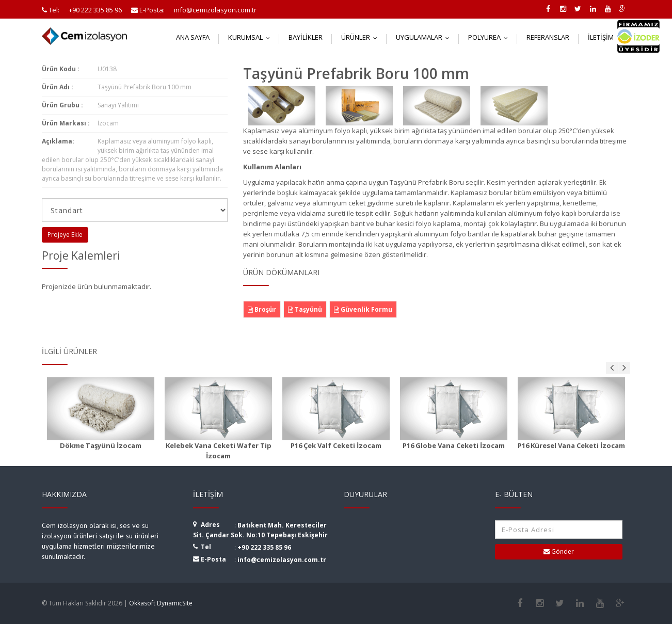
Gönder (559, 551)
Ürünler (362, 37)
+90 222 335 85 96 (264, 547)
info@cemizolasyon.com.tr (282, 560)
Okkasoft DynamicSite (161, 603)
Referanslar (548, 37)
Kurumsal (251, 37)
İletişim (607, 37)
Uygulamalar (425, 37)
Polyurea (490, 37)
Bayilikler (306, 37)
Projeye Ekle (65, 235)
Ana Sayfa (193, 37)
